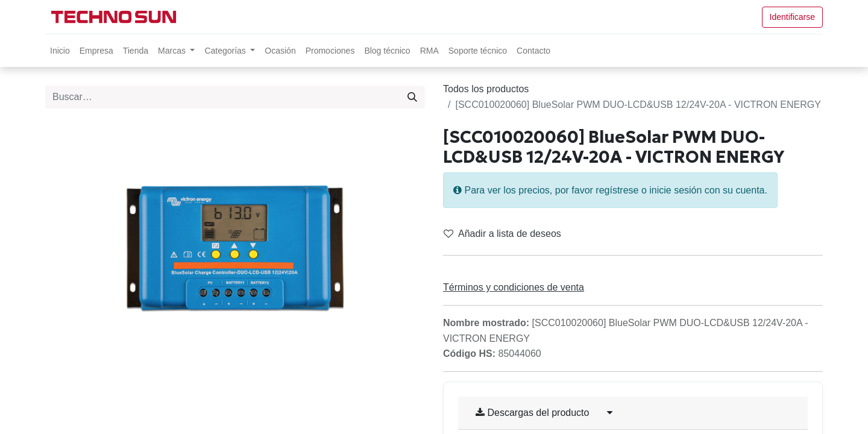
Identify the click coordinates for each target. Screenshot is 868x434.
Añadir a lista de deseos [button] (502, 234)
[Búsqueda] (412, 97)
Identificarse (792, 17)
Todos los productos (486, 89)
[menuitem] (60, 51)
